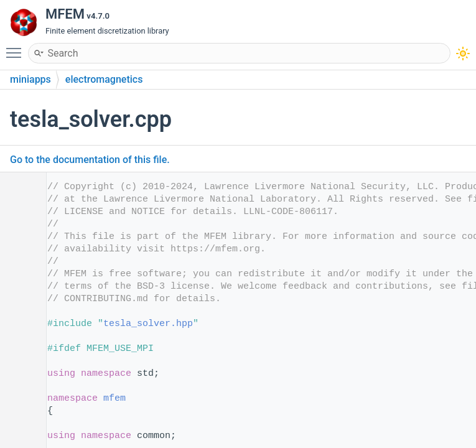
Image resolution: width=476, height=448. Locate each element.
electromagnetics (104, 79)
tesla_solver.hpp (148, 324)
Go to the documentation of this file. (90, 160)
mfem (114, 399)
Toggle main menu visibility (17, 47)
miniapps (30, 79)
